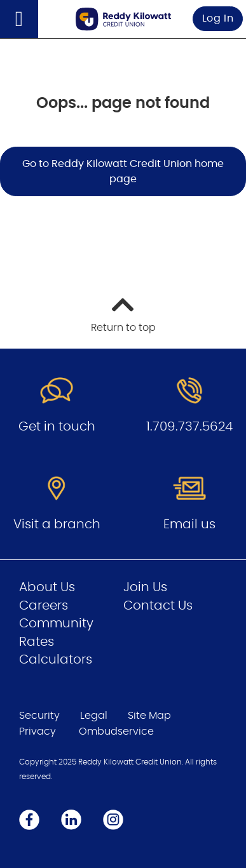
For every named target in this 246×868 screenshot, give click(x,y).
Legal (94, 716)
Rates (37, 642)
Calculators (56, 660)
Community (56, 624)
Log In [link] (218, 18)
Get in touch (57, 427)
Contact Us (158, 606)
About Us (47, 587)
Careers (44, 606)
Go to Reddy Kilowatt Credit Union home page (123, 171)
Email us (189, 524)
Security (39, 716)
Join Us (145, 587)
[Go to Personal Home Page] (123, 19)
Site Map (149, 716)
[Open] (19, 19)
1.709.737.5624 (189, 427)
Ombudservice (116, 731)
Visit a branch (57, 524)
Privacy (38, 731)
